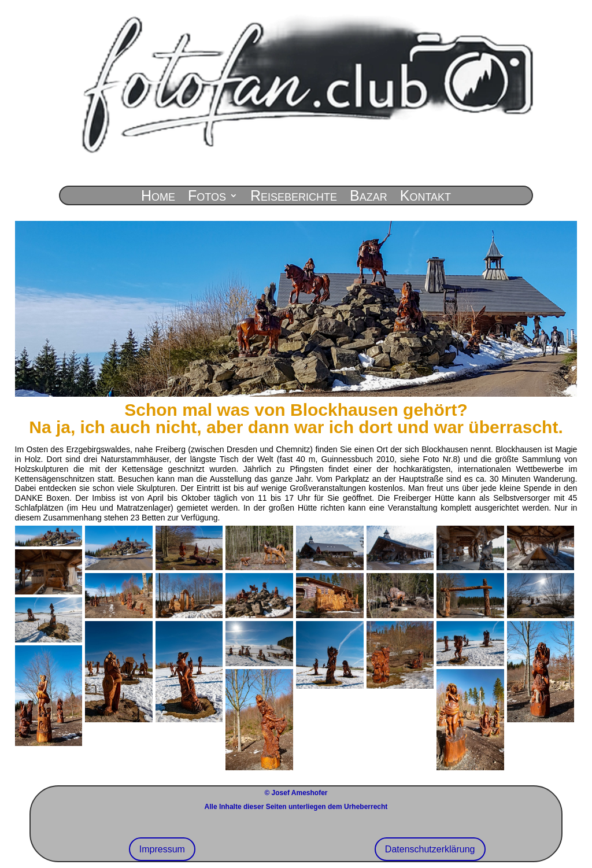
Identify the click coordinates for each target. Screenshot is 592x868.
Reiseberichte (294, 197)
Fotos (207, 197)
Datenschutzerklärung (430, 849)
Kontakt (425, 197)
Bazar (369, 197)
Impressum (162, 849)
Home (158, 197)
